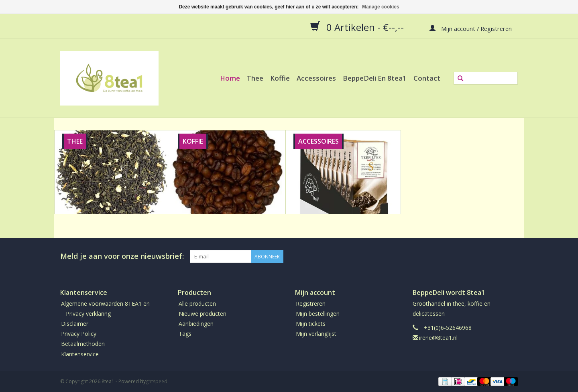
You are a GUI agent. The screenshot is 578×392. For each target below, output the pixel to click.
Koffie (280, 78)
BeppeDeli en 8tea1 (375, 78)
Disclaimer (75, 324)
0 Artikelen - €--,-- (358, 27)
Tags (185, 334)
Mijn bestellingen (318, 314)
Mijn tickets (311, 324)
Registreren (311, 304)
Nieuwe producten (203, 314)
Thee (255, 78)
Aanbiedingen (196, 324)
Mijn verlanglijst (316, 334)
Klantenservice (80, 354)
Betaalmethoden (83, 344)
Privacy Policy (79, 334)
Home (230, 78)
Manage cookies (381, 7)
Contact (427, 78)
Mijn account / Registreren (471, 28)
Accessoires (316, 78)
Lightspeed (155, 381)
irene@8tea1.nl (438, 338)
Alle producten (197, 304)
